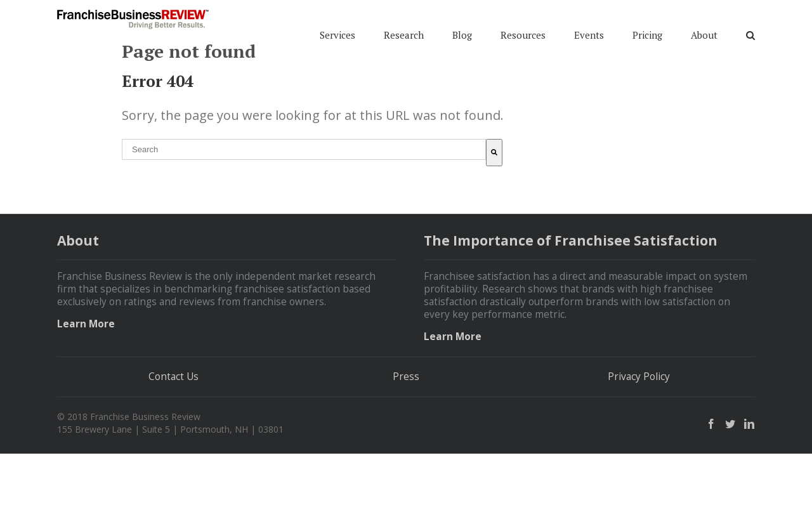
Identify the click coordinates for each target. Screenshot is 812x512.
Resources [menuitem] (523, 28)
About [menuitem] (704, 28)
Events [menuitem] (589, 28)
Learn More (86, 382)
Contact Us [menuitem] (174, 435)
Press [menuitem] (406, 435)
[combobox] (304, 208)
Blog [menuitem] (462, 28)
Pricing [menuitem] (647, 28)
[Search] (494, 211)
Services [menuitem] (337, 28)
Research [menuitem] (404, 28)
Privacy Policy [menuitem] (639, 435)
